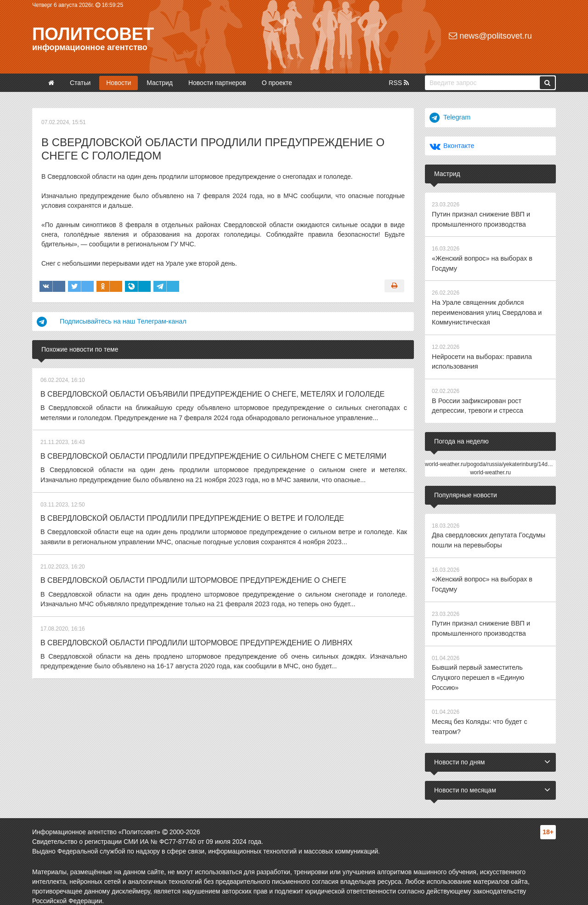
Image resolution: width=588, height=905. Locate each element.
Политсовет (93, 34)
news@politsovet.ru (490, 36)
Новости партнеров (217, 83)
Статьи (80, 83)
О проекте (277, 83)
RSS (399, 83)
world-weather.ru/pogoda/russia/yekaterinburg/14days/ (491, 459)
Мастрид (160, 83)
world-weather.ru (490, 467)
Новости (119, 83)
